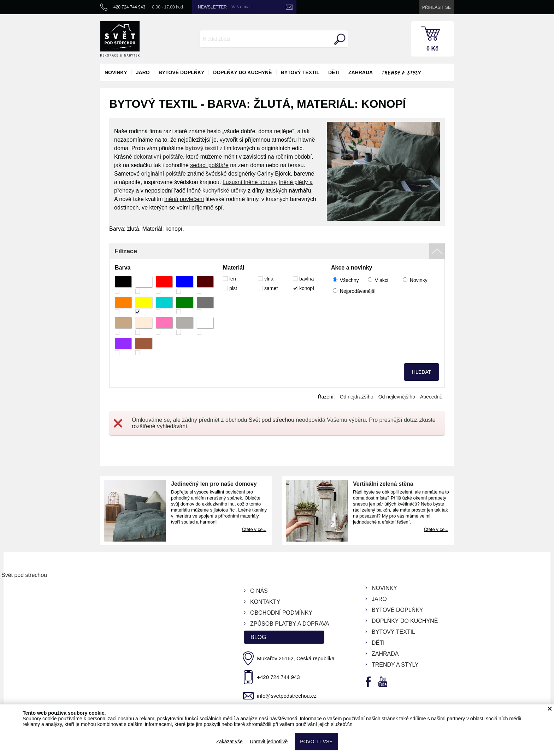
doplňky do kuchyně (242, 72)
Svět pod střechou (272, 420)
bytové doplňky (182, 72)
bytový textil (300, 72)
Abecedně (431, 397)
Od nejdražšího (357, 397)
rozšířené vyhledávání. (160, 426)
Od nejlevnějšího (397, 397)
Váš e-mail (241, 7)
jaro (143, 72)
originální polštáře (163, 174)
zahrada (361, 72)
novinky (116, 72)
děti (334, 72)
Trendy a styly (401, 73)
